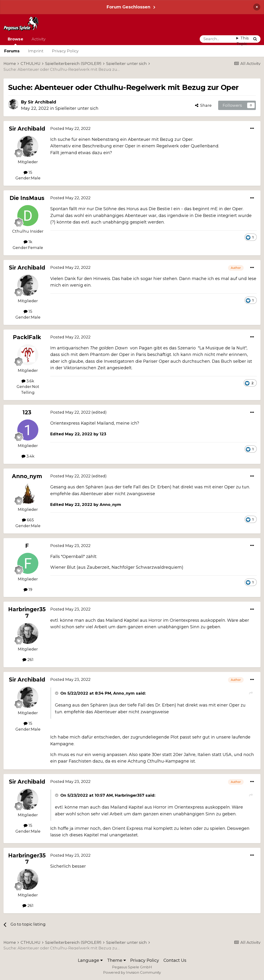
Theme (116, 960)
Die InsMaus (27, 198)
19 (28, 589)
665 (28, 520)
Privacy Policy (65, 51)
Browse (15, 41)
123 (27, 412)
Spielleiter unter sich (77, 108)
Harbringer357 (27, 612)
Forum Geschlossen (128, 7)
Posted (70, 128)
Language (90, 960)
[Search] (218, 39)
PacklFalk (27, 337)
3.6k (28, 381)
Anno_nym (27, 476)
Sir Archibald (42, 102)
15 (28, 172)
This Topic (243, 41)
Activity (39, 39)
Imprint (36, 51)
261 (28, 660)
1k (28, 242)
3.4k (28, 456)
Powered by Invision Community (132, 972)
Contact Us (175, 960)
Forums (12, 51)
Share (203, 105)
